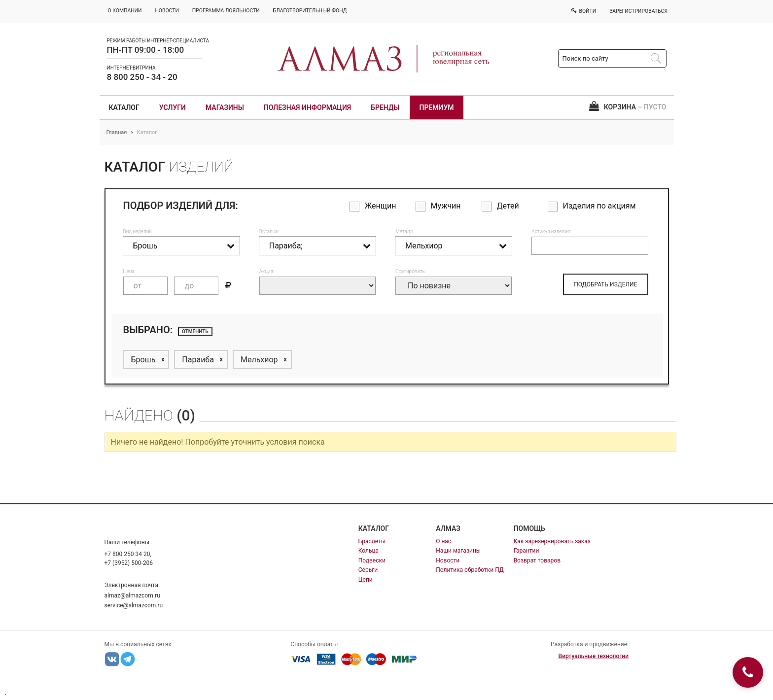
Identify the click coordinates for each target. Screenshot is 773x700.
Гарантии (527, 551)
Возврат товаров (537, 560)
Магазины (225, 107)
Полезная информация (307, 107)
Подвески (372, 560)
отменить (195, 332)
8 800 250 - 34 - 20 (142, 77)
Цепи (366, 580)
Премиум (437, 107)
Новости (448, 560)
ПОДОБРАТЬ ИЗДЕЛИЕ (605, 284)
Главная (117, 132)
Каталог (124, 107)
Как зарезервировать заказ (552, 541)
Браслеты (372, 541)
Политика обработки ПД (470, 570)
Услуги (173, 107)
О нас (443, 541)
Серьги (368, 570)
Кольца (369, 551)
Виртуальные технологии (594, 656)
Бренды (385, 107)
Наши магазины (458, 551)
